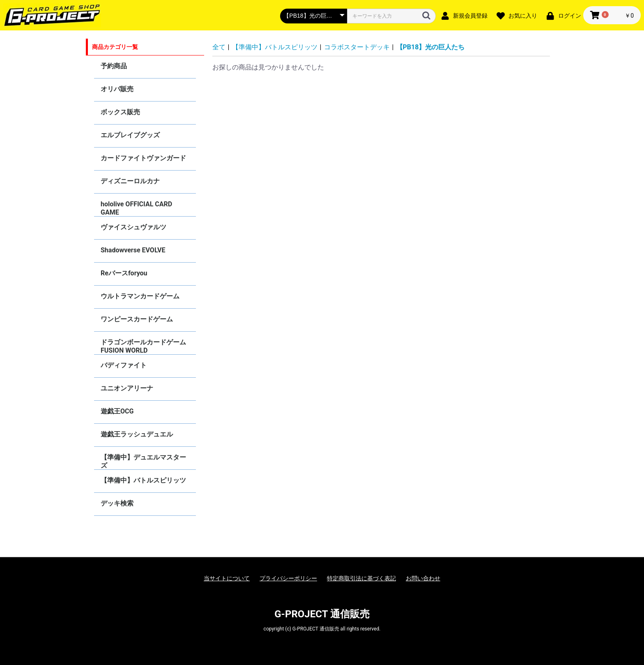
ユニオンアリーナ (127, 388)
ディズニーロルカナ (130, 181)
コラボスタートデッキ (357, 47)
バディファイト (124, 365)
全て (219, 47)
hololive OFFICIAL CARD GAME (136, 208)
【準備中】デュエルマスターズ (143, 461)
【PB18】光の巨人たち (431, 47)
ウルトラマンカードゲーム (140, 296)
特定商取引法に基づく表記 (361, 578)
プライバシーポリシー (288, 578)
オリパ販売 (117, 89)
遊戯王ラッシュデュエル (137, 434)
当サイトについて (227, 578)
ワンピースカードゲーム (137, 319)
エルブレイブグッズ (130, 135)
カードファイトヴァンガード (143, 158)
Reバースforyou (124, 273)
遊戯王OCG (117, 411)
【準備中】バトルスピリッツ (143, 480)
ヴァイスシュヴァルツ (133, 227)
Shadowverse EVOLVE (133, 250)
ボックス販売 (120, 112)
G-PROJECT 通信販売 (322, 614)
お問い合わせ (423, 578)
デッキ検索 (117, 503)
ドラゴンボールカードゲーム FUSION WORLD (143, 346)
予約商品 (114, 66)
